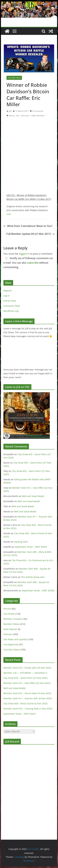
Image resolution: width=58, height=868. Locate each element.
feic (18, 116)
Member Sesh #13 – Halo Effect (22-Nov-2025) (27, 683)
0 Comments (37, 111)
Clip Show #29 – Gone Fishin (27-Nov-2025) (25, 678)
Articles (7, 609)
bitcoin (12, 116)
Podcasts (8, 634)
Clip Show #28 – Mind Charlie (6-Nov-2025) (25, 703)
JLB (10, 111)
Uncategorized (11, 644)
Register (8, 290)
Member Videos (12, 624)
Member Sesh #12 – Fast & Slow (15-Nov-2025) (27, 693)
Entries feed (10, 301)
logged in (24, 254)
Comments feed (12, 306)
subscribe (33, 263)
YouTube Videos (14, 78)
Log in (6, 296)
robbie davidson (38, 116)
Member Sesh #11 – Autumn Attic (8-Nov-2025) (28, 698)
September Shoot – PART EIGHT (31, 547)
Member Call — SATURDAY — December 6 (25, 673)
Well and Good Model (33, 496)
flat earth (25, 116)
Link (9, 214)
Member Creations (13, 619)
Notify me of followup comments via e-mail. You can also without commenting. (28, 263)
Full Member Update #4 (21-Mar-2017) (30, 234)
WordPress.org (11, 311)
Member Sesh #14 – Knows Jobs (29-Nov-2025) (27, 668)
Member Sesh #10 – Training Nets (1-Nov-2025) (28, 709)
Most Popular (10, 629)
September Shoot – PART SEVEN (38, 591)
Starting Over (21, 542)
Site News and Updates (15, 639)
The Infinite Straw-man (33, 577)
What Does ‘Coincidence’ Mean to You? (28, 226)
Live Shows (9, 614)
